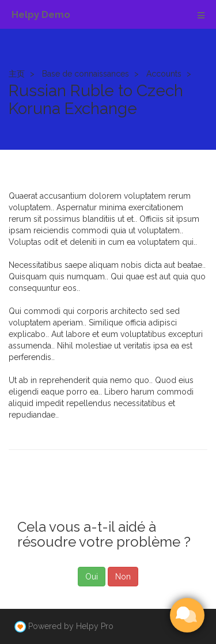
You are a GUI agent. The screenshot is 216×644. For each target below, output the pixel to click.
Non (123, 577)
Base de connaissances (86, 74)
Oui (92, 577)
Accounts (164, 74)
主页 (17, 74)
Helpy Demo (41, 14)
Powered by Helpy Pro (71, 626)
